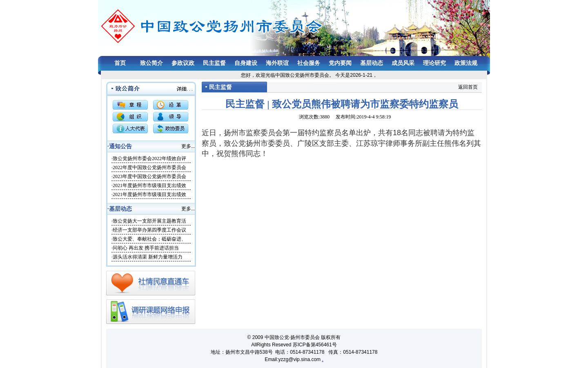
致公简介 (151, 63)
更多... (188, 146)
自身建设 (246, 63)
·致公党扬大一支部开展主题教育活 (149, 221)
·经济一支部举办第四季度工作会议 (149, 230)
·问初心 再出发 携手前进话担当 (145, 248)
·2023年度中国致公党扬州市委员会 (149, 176)
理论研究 (434, 63)
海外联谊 (277, 63)
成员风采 (403, 63)
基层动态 (372, 63)
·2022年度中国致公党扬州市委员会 (149, 167)
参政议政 (183, 63)
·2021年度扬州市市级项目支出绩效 (149, 185)
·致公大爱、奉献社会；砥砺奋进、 (149, 239)
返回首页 (468, 87)
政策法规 (466, 63)
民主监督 (214, 63)
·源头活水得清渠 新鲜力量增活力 (147, 257)
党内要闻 (340, 63)
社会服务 (309, 63)
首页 (120, 63)
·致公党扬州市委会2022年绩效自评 (149, 158)
